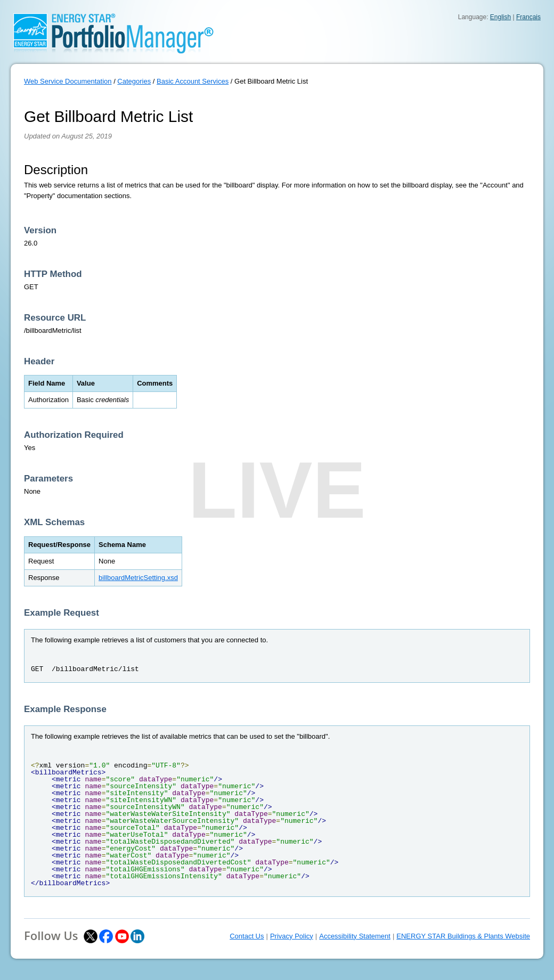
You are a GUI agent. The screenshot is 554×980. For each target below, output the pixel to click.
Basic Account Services (193, 81)
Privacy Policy (292, 936)
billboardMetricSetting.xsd (138, 578)
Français (528, 17)
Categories (134, 81)
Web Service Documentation (68, 81)
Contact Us (247, 936)
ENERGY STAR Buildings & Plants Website (463, 936)
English (500, 17)
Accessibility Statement (355, 936)
